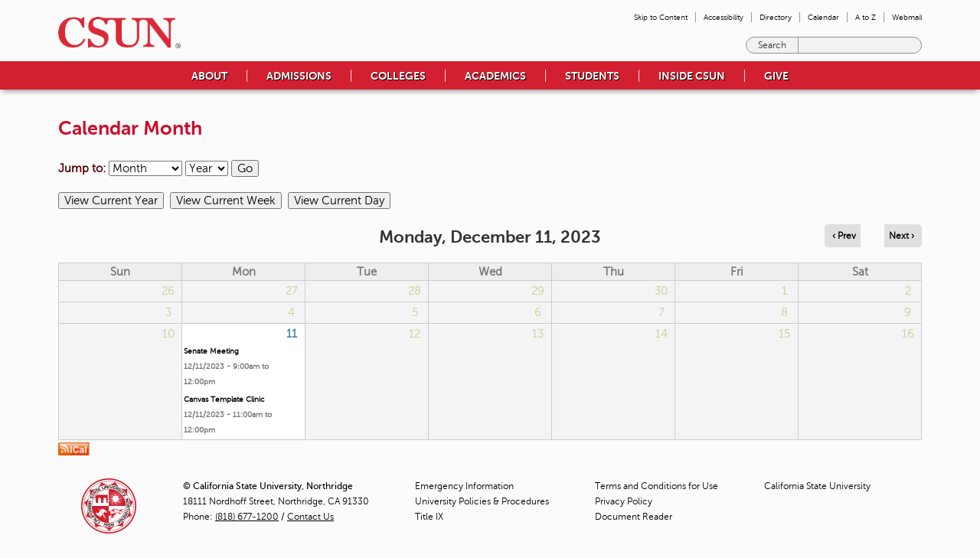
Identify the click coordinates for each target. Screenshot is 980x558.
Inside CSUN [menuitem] (692, 76)
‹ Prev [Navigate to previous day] (844, 236)
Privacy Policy (624, 501)
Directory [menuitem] (776, 17)
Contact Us (310, 517)
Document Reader (634, 517)
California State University (817, 486)
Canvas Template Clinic (224, 399)
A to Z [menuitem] (866, 17)
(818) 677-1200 (247, 517)
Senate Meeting (211, 351)
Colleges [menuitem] (398, 76)
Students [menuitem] (592, 76)
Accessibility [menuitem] (724, 17)
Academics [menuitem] (495, 76)
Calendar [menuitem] (823, 17)
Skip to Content (661, 17)
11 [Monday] (292, 334)
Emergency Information (464, 486)
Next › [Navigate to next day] (902, 236)
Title (429, 517)
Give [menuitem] (776, 76)
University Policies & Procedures (482, 501)
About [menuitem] (209, 76)
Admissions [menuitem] (299, 76)
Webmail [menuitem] (907, 17)
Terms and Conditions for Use (657, 486)
